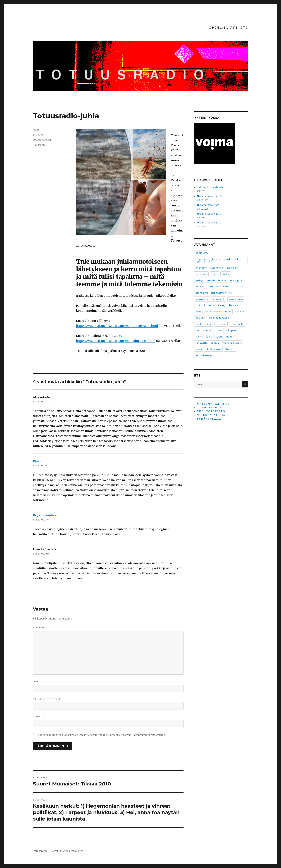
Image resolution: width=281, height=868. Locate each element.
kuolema (209, 305)
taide (209, 337)
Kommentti (41, 627)
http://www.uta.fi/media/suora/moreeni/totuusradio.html (117, 326)
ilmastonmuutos (220, 286)
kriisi (198, 305)
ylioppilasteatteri (205, 355)
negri (228, 312)
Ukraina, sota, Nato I (209, 223)
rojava (219, 330)
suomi (199, 337)
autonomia (217, 268)
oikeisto (200, 318)
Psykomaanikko (46, 515)
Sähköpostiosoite (47, 699)
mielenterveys (213, 312)
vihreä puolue (213, 349)
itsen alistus (239, 286)
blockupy (232, 268)
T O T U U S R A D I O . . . (210, 408)
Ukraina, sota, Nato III (210, 205)
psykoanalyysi (203, 330)
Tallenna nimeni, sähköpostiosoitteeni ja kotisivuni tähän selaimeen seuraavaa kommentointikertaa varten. (102, 735)
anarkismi (201, 268)
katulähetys (40, 145)
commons (201, 274)
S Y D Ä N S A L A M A (209, 419)
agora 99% (202, 253)
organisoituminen (219, 318)
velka (199, 349)
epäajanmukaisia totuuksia (211, 280)
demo (215, 274)
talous (219, 337)
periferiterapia (204, 324)
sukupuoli (231, 330)
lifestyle (234, 305)
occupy (239, 312)
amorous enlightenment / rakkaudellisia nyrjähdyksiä (218, 260)
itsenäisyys (202, 293)
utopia (215, 343)
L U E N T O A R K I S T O (211, 411)
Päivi (37, 461)
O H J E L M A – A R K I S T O (228, 28)
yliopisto (230, 349)
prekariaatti (237, 324)
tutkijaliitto (202, 343)
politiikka (221, 324)
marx (198, 312)
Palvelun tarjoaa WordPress (67, 851)
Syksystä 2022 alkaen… (211, 188)
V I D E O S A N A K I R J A (211, 415)
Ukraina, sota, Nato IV (210, 196)
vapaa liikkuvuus (232, 343)
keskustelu (219, 299)
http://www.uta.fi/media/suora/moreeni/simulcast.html (116, 341)
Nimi (36, 681)
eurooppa (236, 280)
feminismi (201, 286)
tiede (229, 337)
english (226, 274)
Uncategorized (42, 140)
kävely (222, 305)
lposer (37, 130)
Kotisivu (39, 717)
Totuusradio (40, 851)
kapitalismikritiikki (222, 293)
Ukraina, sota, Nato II (209, 214)
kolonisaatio (236, 299)
